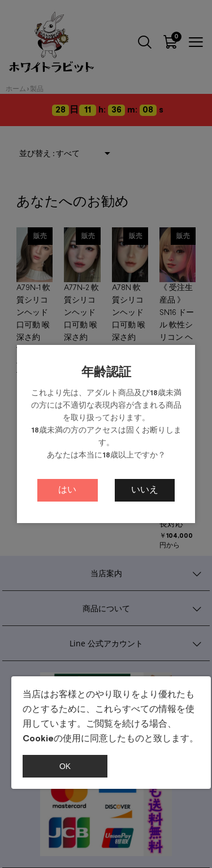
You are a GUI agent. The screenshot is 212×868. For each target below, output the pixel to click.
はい (67, 490)
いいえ (145, 490)
